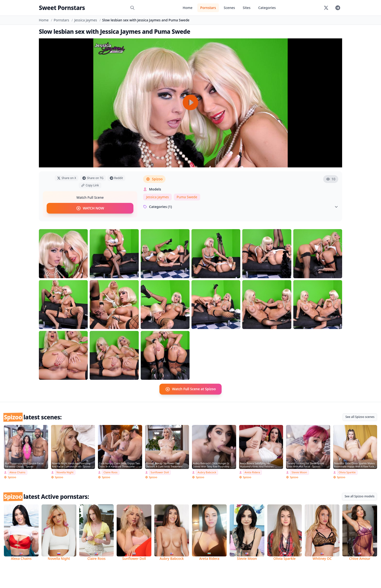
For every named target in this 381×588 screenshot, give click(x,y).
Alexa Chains (17, 472)
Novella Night (65, 472)
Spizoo (154, 179)
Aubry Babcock (207, 472)
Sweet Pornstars (62, 8)
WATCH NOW (90, 208)
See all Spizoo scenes (360, 417)
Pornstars (208, 8)
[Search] (132, 8)
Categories (267, 8)
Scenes (229, 8)
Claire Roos (111, 472)
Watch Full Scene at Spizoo (190, 389)
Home (188, 8)
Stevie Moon (299, 472)
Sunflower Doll (160, 472)
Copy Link (90, 185)
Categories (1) (241, 207)
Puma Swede (187, 197)
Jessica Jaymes (86, 20)
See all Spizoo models (359, 496)
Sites (247, 8)
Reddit (116, 178)
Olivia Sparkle (347, 472)
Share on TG (93, 178)
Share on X (67, 178)
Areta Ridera (252, 472)
